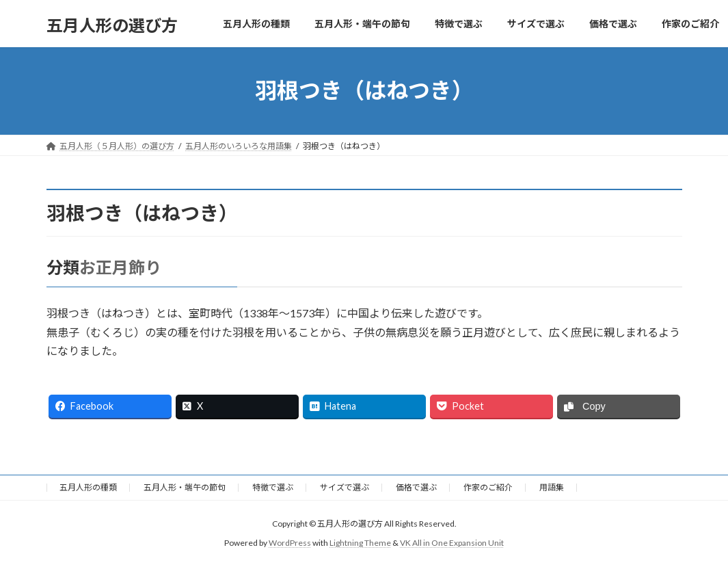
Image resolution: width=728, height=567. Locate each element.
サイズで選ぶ (345, 487)
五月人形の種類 (88, 487)
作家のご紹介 (488, 487)
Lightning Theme (360, 543)
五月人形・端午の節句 (185, 487)
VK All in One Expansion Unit (452, 543)
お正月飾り (120, 267)
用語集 (552, 487)
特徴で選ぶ (273, 487)
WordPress (290, 543)
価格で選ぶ (416, 487)
